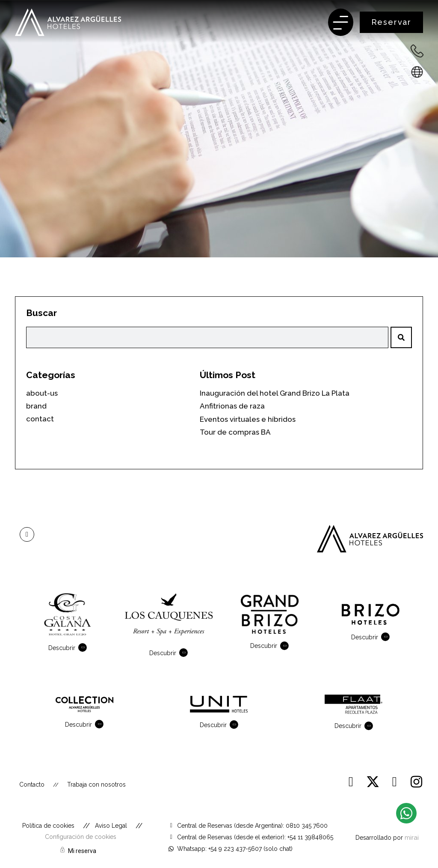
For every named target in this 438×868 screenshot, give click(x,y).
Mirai (412, 837)
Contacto (32, 784)
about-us (42, 393)
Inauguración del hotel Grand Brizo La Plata (275, 393)
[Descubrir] (84, 647)
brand (36, 406)
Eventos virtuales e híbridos (248, 419)
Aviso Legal (111, 826)
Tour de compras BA (235, 432)
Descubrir (62, 648)
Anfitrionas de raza (232, 406)
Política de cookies (48, 826)
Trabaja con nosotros (96, 784)
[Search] (401, 337)
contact (40, 419)
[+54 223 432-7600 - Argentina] (417, 51)
